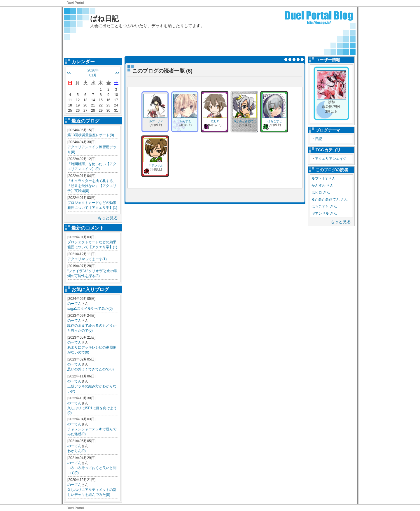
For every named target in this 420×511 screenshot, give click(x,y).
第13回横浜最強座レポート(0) (91, 135)
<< (69, 73)
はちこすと (275, 121)
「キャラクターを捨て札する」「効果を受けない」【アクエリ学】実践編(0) (92, 186)
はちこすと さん (324, 206)
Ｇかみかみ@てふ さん (330, 199)
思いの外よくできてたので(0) (91, 369)
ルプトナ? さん (323, 178)
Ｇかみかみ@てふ (245, 121)
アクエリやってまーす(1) (87, 259)
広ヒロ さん (321, 192)
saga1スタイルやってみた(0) (90, 309)
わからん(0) (77, 451)
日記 (318, 139)
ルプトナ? (156, 121)
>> (117, 73)
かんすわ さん (322, 185)
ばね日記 (104, 19)
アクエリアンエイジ (331, 159)
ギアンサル (156, 166)
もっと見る (108, 218)
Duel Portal (75, 3)
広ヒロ (215, 121)
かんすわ (185, 121)
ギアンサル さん (324, 213)
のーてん (74, 304)
